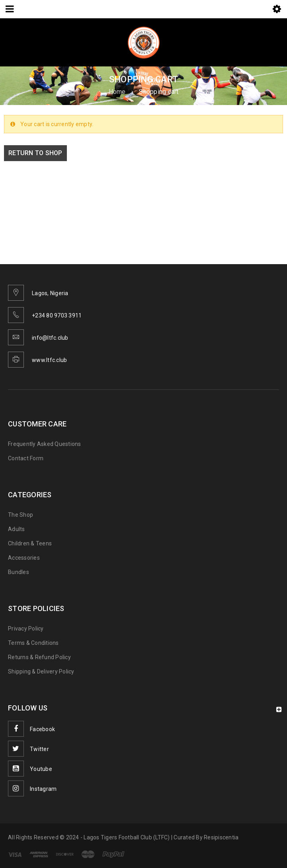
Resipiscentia (221, 837)
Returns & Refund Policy (39, 657)
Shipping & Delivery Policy (41, 671)
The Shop (20, 515)
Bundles (19, 572)
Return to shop (35, 153)
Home (117, 92)
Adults (17, 529)
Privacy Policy (26, 629)
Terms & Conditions (33, 643)
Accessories (24, 558)
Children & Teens (30, 543)
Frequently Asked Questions (45, 444)
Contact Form (26, 458)
